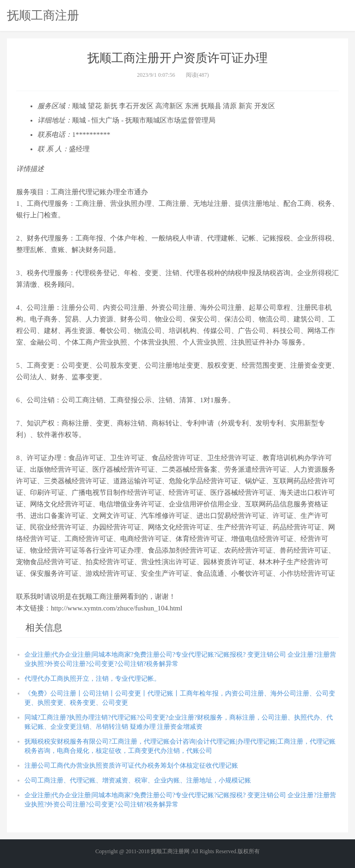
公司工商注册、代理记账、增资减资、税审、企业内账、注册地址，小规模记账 (138, 780)
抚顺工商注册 (43, 15)
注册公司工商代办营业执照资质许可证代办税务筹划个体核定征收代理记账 (131, 766)
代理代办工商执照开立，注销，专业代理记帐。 (92, 679)
